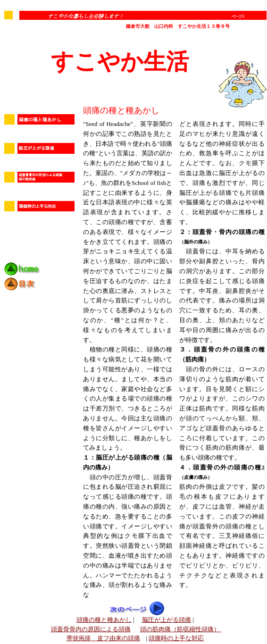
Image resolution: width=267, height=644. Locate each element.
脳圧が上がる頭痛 (167, 620)
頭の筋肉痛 (181, 629)
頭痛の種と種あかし (104, 620)
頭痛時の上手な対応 (176, 638)
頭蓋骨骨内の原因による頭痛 (91, 629)
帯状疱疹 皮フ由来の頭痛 (103, 638)
